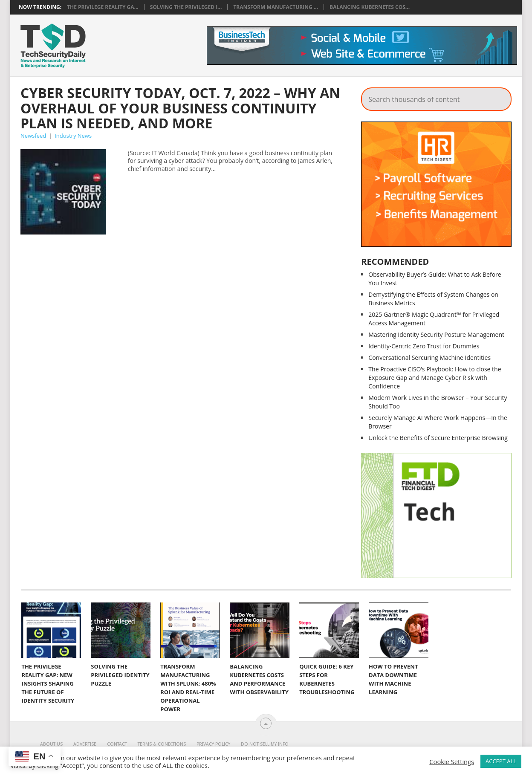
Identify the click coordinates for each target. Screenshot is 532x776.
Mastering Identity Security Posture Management (436, 334)
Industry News (73, 136)
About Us (51, 744)
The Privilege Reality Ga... (103, 7)
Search (499, 97)
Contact (117, 744)
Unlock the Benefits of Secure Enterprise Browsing (438, 438)
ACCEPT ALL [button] (501, 761)
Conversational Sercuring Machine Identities (429, 358)
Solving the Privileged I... (186, 7)
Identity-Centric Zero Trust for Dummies (424, 346)
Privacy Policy (213, 744)
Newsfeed (33, 136)
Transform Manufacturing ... (276, 7)
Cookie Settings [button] (452, 762)
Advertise (85, 744)
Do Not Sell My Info (265, 744)
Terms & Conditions (162, 744)
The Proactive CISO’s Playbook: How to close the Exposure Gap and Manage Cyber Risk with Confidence (435, 378)
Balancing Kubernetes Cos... (370, 7)
